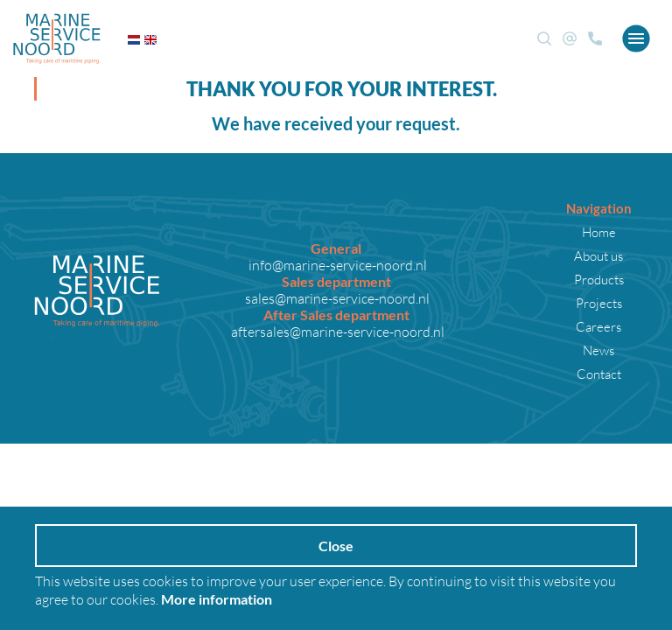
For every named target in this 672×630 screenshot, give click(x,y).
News (598, 350)
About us (598, 255)
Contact (599, 374)
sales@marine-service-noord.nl (336, 298)
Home (599, 232)
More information (217, 599)
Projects (599, 303)
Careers (598, 326)
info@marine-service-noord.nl (336, 265)
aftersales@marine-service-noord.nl (336, 331)
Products (599, 279)
